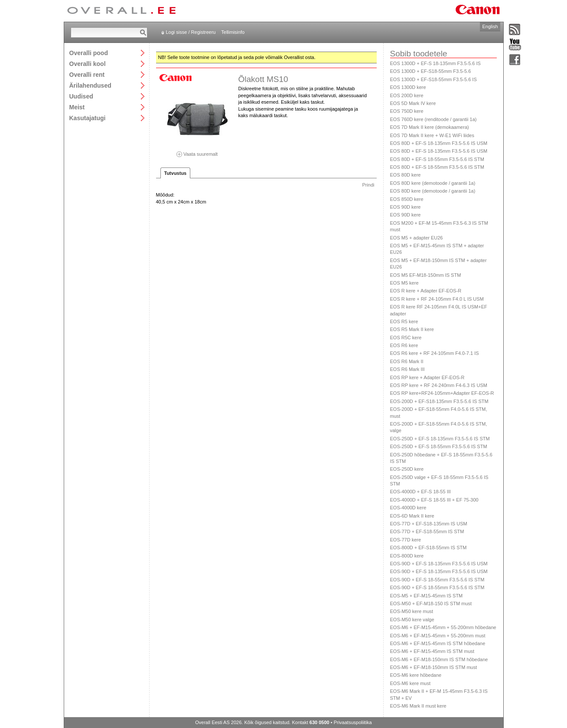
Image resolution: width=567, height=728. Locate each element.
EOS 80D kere (406, 175)
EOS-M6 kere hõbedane (416, 675)
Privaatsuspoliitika (353, 722)
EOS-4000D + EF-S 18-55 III (420, 492)
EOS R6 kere (404, 345)
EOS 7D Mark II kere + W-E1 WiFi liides (432, 135)
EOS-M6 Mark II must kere (418, 706)
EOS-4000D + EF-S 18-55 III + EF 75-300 (434, 500)
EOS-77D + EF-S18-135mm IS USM (429, 524)
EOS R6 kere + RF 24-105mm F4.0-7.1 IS (435, 353)
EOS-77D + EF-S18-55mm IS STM (427, 531)
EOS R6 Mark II (407, 361)
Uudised (81, 96)
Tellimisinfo (233, 32)
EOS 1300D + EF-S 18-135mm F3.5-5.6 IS (435, 63)
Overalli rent (87, 74)
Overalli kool (88, 64)
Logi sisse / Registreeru (191, 32)
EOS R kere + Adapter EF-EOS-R (426, 291)
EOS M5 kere (404, 283)
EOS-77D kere (406, 540)
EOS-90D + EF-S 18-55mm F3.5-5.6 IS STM (437, 580)
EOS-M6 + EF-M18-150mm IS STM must (434, 667)
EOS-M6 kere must (411, 683)
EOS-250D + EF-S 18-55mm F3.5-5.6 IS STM (439, 446)
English (490, 26)
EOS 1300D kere (408, 87)
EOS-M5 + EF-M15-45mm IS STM (427, 596)
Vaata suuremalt (197, 151)
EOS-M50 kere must (412, 611)
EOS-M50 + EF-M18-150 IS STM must (431, 603)
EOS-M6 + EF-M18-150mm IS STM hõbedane (439, 659)
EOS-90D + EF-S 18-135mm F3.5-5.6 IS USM (439, 564)
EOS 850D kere (407, 199)
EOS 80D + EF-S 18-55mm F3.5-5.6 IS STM (437, 159)
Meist (77, 107)
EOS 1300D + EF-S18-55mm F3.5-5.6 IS (433, 79)
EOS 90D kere (406, 207)
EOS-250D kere (407, 469)
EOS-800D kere (407, 556)
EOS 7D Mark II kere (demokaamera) (430, 127)
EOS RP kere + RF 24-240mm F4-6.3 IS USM (439, 385)
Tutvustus (176, 173)
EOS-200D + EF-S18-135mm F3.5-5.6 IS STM (439, 401)
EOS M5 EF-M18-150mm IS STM (426, 275)
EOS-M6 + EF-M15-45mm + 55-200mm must (438, 636)
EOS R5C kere (406, 338)
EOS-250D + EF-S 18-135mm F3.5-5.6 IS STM (440, 439)
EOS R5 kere (404, 321)
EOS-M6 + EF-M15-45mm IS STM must (432, 651)
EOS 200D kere (407, 95)
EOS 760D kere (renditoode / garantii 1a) (433, 119)
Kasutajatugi (88, 118)
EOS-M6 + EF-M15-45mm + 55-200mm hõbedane (443, 627)
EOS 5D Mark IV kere (413, 103)
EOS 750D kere (407, 111)
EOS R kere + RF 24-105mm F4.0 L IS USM (437, 299)
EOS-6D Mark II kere (412, 516)
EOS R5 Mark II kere (412, 329)
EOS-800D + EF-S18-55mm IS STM (429, 548)
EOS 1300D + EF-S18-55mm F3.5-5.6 (431, 71)
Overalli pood (89, 53)
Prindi (368, 185)
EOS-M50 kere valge (412, 620)
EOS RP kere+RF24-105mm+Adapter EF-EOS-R (442, 393)
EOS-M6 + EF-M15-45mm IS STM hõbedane (438, 643)
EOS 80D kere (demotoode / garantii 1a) (433, 183)
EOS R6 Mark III (407, 369)
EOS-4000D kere (408, 508)
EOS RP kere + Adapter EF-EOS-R (427, 377)
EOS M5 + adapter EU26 (417, 238)
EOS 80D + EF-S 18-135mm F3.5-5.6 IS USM (439, 143)
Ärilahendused (90, 85)
